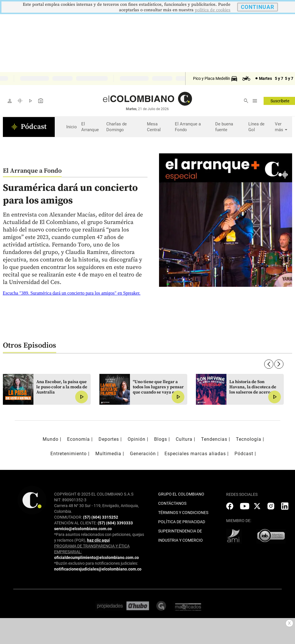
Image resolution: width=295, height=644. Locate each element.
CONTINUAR (258, 7)
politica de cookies (213, 10)
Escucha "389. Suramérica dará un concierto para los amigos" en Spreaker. (72, 293)
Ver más (282, 127)
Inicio (72, 127)
